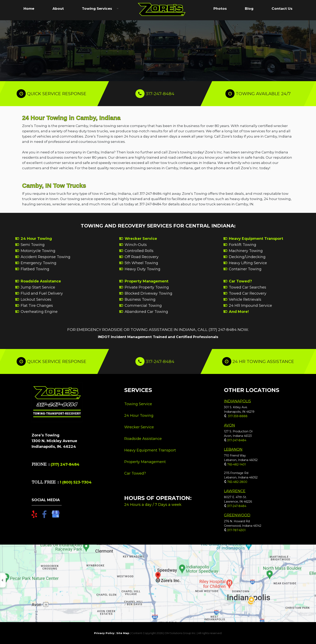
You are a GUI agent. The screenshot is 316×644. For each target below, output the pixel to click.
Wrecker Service (141, 239)
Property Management (147, 281)
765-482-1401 (237, 464)
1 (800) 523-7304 (75, 482)
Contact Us (282, 9)
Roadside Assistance (41, 281)
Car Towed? (240, 281)
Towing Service (138, 404)
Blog (249, 9)
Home (29, 9)
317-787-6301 (236, 530)
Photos (220, 9)
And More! (239, 312)
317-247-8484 (160, 94)
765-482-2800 (237, 482)
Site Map (123, 633)
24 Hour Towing (36, 239)
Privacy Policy (104, 633)
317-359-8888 (237, 416)
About (58, 9)
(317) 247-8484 (65, 464)
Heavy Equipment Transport (256, 239)
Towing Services (97, 9)
